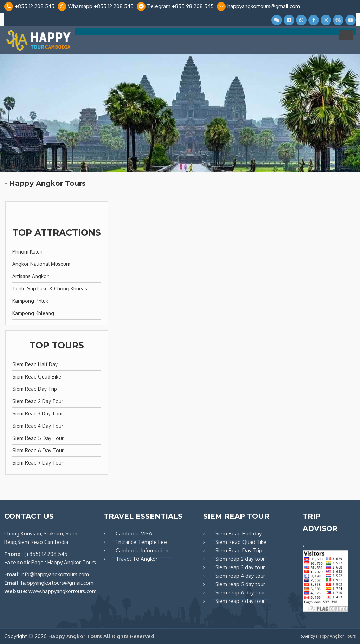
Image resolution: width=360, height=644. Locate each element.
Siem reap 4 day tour (38, 426)
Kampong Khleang (33, 313)
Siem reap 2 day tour (38, 401)
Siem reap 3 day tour (38, 413)
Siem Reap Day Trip (35, 389)
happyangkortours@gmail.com (264, 6)
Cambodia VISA (134, 534)
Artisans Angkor (30, 276)
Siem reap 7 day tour (38, 463)
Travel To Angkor (137, 559)
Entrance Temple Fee (141, 542)
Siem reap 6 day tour (38, 450)
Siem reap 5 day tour (38, 438)
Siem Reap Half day (35, 364)
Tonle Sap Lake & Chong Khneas (50, 288)
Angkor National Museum (41, 264)
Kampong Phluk (30, 301)
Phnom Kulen (27, 252)
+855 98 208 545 (193, 6)
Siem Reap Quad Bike (37, 377)
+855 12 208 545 (35, 6)
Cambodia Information (142, 550)
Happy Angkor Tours (336, 636)
